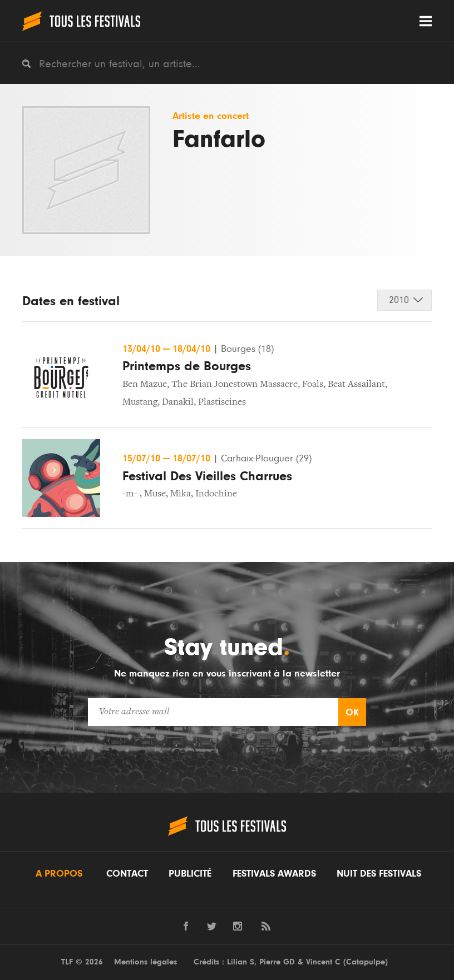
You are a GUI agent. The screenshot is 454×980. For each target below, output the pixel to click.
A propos (59, 874)
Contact (127, 874)
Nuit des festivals (379, 874)
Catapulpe (366, 962)
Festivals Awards (274, 874)
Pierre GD (277, 962)
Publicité (190, 874)
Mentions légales (145, 962)
